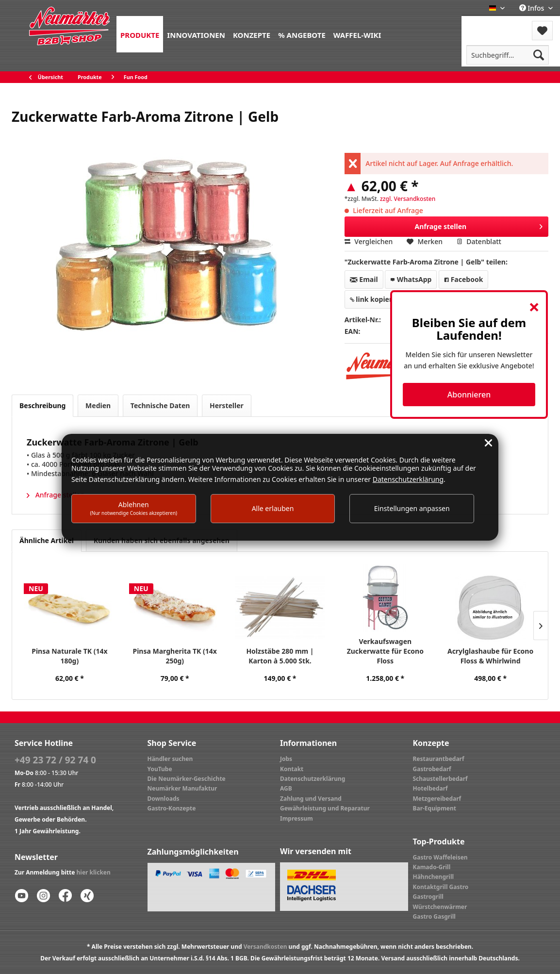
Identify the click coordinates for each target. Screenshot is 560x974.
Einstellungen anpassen (412, 508)
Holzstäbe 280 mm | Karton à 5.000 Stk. (280, 656)
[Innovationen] (196, 34)
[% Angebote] (302, 34)
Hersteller (227, 405)
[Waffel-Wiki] (357, 34)
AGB (286, 788)
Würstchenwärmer (440, 907)
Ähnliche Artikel (47, 540)
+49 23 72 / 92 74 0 (55, 760)
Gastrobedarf (432, 769)
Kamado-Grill (432, 867)
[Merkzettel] (542, 31)
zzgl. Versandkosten (408, 199)
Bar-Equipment (435, 808)
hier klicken (94, 872)
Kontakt (292, 769)
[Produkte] (140, 34)
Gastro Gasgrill (434, 916)
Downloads (164, 799)
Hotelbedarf (430, 788)
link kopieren (375, 299)
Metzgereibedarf (437, 799)
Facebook (463, 279)
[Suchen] (539, 55)
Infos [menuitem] (533, 8)
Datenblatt (479, 241)
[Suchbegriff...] (508, 55)
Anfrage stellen (478, 225)
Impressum (296, 818)
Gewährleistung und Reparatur (325, 808)
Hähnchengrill (434, 877)
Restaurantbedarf (439, 759)
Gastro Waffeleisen (440, 857)
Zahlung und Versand (311, 799)
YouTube (160, 769)
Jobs (286, 759)
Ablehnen (134, 508)
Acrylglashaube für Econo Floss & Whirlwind (490, 656)
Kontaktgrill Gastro (441, 887)
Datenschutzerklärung (313, 779)
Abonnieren (469, 395)
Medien (98, 405)
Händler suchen (170, 759)
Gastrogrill (428, 897)
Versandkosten (265, 947)
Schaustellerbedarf (440, 779)
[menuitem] (140, 34)
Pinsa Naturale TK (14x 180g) (69, 656)
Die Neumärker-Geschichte (187, 779)
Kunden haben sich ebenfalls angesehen (162, 540)
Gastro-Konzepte (172, 808)
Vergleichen (369, 241)
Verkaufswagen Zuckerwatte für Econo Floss (385, 651)
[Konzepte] (252, 34)
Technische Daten (160, 405)
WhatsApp (411, 279)
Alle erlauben (273, 508)
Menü (487, 25)
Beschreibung (42, 405)
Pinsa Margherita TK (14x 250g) (174, 656)
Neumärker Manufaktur (182, 788)
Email (364, 279)
